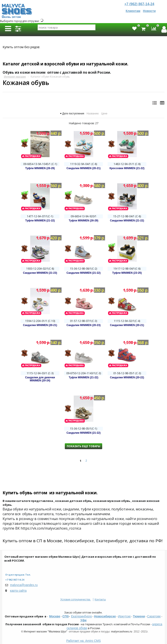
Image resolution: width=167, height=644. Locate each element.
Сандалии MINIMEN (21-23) (40, 273)
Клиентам (133, 11)
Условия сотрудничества (76, 600)
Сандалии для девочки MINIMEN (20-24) (40, 379)
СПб (66, 616)
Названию (93, 114)
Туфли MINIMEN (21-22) (40, 221)
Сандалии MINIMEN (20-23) (84, 325)
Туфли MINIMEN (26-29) (40, 168)
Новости (149, 11)
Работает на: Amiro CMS (84, 641)
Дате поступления (73, 114)
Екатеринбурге (82, 616)
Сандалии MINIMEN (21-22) (127, 221)
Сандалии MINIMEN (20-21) (84, 168)
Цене (104, 114)
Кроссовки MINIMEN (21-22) (127, 168)
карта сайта (18, 591)
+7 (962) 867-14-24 (139, 4)
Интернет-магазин (15, 77)
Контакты (100, 600)
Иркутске (124, 616)
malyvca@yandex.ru (24, 585)
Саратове (154, 616)
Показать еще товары (83, 446)
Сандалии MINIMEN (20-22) (127, 377)
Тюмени (139, 616)
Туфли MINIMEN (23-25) (127, 273)
